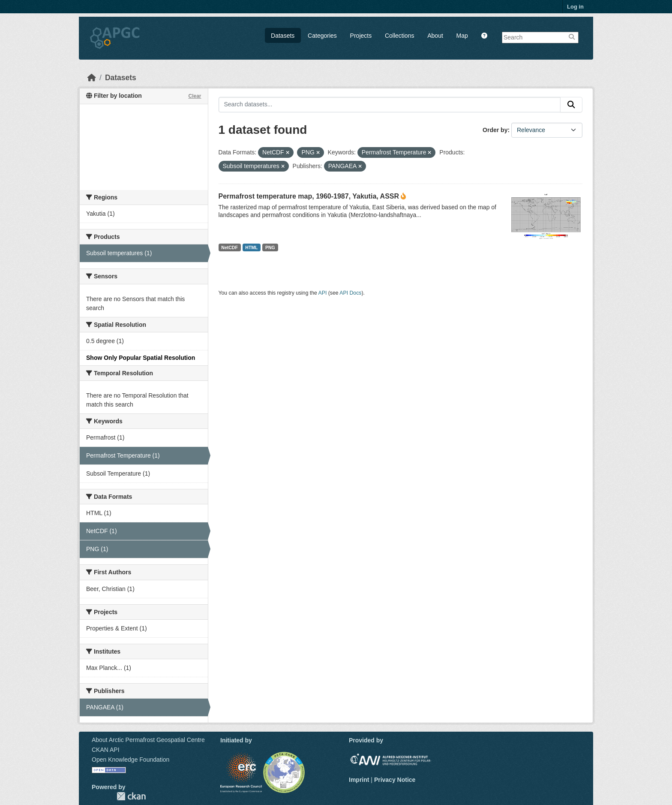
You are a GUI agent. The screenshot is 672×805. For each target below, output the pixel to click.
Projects (361, 36)
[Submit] (571, 105)
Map (462, 36)
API (323, 293)
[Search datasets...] (390, 105)
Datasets (283, 36)
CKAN (131, 796)
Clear (195, 96)
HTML (251, 247)
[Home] (92, 78)
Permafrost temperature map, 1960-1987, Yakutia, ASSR (309, 196)
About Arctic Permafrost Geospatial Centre (148, 740)
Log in (575, 7)
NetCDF (229, 247)
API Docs (350, 293)
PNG (270, 247)
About (435, 36)
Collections (399, 36)
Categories (322, 36)
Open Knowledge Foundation (130, 760)
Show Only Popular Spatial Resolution (141, 358)
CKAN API (106, 750)
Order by (495, 130)
